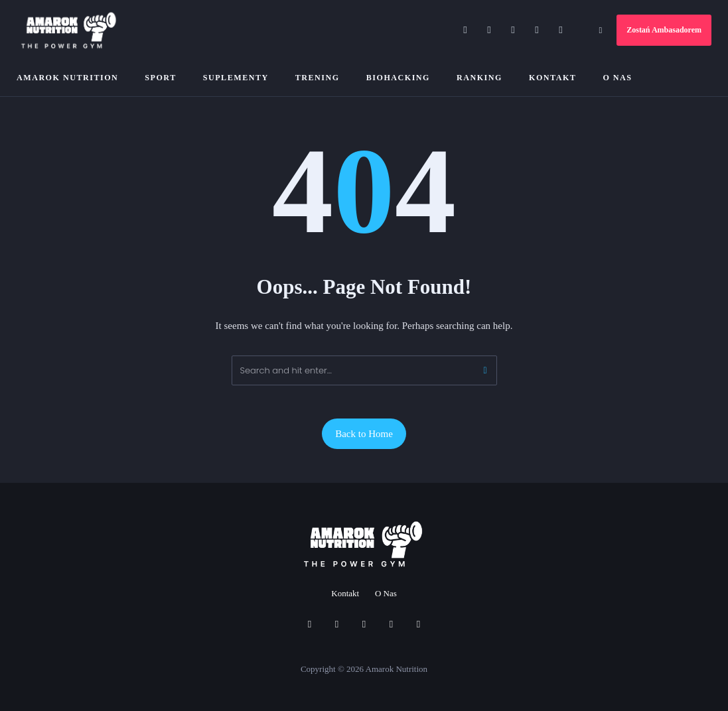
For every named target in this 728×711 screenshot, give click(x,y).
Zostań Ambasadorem (664, 30)
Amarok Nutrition (67, 78)
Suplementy (236, 78)
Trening (318, 78)
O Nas (617, 78)
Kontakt (552, 78)
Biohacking (398, 78)
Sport (160, 78)
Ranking (479, 78)
